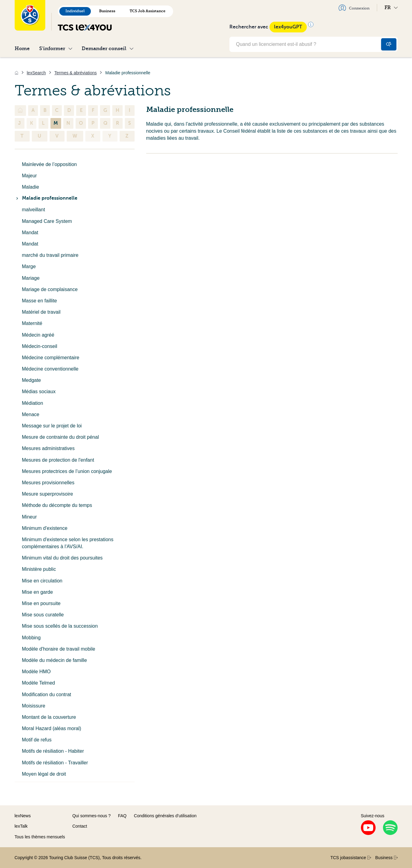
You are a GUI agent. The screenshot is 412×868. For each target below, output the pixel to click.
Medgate (32, 380)
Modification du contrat (47, 694)
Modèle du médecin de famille (55, 660)
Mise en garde (37, 592)
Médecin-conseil (40, 346)
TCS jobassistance (351, 858)
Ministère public (39, 569)
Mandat (30, 233)
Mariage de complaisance (50, 289)
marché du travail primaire (50, 255)
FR (391, 7)
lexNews (23, 816)
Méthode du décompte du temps (57, 505)
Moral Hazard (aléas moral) (52, 728)
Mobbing (31, 638)
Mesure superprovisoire (48, 494)
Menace (31, 414)
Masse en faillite (40, 301)
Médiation (33, 403)
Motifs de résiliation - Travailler (55, 763)
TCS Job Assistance (148, 11)
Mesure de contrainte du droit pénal (61, 437)
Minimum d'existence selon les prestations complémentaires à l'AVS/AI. (68, 543)
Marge (29, 266)
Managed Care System (47, 221)
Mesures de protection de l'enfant (58, 460)
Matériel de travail (41, 312)
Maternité (32, 323)
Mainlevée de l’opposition (50, 164)
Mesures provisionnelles (48, 483)
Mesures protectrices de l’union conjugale (67, 471)
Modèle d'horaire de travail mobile (59, 649)
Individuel (75, 11)
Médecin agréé (38, 335)
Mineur (30, 517)
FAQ (122, 816)
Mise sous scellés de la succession (60, 626)
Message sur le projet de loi (52, 426)
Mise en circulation (42, 581)
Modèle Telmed (39, 683)
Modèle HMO (36, 672)
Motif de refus (37, 740)
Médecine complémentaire (51, 358)
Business (107, 11)
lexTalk (21, 826)
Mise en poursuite (41, 603)
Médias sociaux (39, 392)
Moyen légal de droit (44, 774)
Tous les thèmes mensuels (40, 837)
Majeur (30, 176)
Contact (80, 826)
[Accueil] (17, 73)
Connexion (354, 8)
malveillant (34, 210)
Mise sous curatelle (43, 615)
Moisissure (34, 706)
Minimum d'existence (45, 528)
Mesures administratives (48, 448)
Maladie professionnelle (46, 198)
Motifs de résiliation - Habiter (53, 751)
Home (22, 48)
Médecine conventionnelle (50, 369)
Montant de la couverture (49, 717)
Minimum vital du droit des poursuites (62, 558)
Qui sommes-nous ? (91, 816)
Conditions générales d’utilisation (165, 816)
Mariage (31, 278)
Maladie (31, 187)
